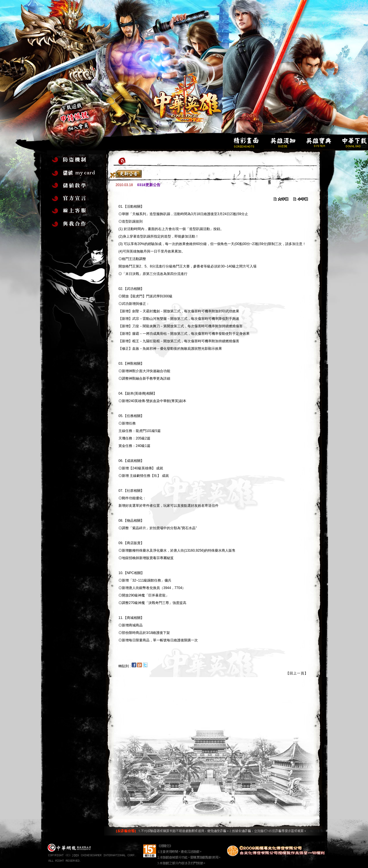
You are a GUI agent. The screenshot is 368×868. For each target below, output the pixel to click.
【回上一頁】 (297, 673)
